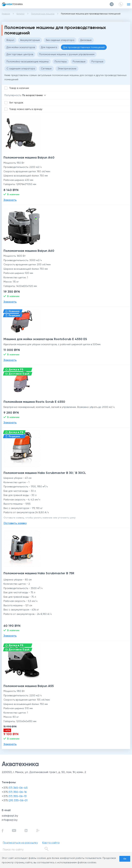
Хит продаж (16, 103)
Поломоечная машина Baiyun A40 (29, 157)
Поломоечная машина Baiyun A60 (29, 251)
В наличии (13, 195)
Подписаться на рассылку (20, 843)
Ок (125, 859)
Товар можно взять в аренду (26, 109)
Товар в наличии (19, 88)
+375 (15, 788)
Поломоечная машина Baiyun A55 (29, 686)
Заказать (10, 200)
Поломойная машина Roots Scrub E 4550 (34, 402)
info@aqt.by (10, 820)
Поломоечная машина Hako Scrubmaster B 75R (39, 573)
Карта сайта (51, 843)
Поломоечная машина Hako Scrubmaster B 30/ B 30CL (45, 473)
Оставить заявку (15, 523)
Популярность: (13, 95)
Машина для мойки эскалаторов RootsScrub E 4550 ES (45, 339)
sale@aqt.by (10, 816)
